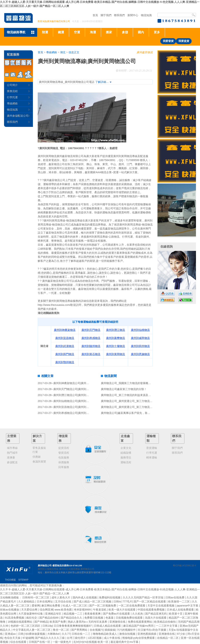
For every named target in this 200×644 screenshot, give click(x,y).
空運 (77, 32)
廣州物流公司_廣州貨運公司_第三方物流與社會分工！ (133, 407)
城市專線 (12, 448)
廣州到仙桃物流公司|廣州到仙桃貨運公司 (78, 401)
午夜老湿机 (100, 610)
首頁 (95, 15)
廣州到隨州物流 (91, 346)
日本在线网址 (45, 602)
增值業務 (63, 438)
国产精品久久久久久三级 (50, 638)
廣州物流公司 (87, 569)
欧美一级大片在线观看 (122, 610)
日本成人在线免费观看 (181, 610)
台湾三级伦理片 (77, 638)
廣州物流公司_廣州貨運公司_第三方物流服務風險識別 (133, 401)
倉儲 (125, 32)
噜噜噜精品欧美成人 (105, 634)
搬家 (109, 32)
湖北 (63, 52)
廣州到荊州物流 (140, 346)
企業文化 (126, 448)
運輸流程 (126, 462)
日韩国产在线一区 (40, 642)
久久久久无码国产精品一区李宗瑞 (143, 597)
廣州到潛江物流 (115, 330)
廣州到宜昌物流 (65, 338)
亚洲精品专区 (54, 614)
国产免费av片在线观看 (117, 614)
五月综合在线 (64, 602)
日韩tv (117, 602)
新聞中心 (133, 15)
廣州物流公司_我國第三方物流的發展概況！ (127, 383)
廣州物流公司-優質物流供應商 (53, 566)
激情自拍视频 (128, 634)
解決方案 (37, 438)
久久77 (66, 634)
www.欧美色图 (63, 610)
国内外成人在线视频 (85, 597)
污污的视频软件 (127, 630)
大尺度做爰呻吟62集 (31, 614)
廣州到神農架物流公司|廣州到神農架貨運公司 (81, 383)
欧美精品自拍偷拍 (165, 622)
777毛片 (127, 602)
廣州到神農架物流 (65, 330)
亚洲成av (11, 634)
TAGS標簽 (10, 580)
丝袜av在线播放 (10, 610)
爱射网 (36, 606)
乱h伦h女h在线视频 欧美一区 (91, 642)
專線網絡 (52, 52)
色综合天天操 (13, 638)
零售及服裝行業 (39, 450)
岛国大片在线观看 (156, 618)
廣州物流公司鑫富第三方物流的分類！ (124, 389)
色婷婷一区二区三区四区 (26, 626)
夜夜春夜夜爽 (93, 614)
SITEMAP (23, 580)
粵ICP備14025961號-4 (184, 566)
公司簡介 (12, 85)
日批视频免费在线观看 (130, 618)
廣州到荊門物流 (65, 354)
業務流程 (12, 91)
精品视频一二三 (73, 614)
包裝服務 (64, 458)
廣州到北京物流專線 (69, 569)
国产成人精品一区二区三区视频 (93, 602)
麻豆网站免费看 (51, 606)
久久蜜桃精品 (27, 602)
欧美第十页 (176, 614)
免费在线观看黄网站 (140, 622)
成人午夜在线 (112, 638)
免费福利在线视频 (110, 597)
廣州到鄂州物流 (65, 362)
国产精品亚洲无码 (156, 614)
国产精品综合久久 (72, 618)
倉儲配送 (12, 462)
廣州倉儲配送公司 (18, 116)
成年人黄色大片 (61, 597)
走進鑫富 (125, 438)
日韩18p (47, 626)
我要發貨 (168, 41)
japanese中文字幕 (188, 606)
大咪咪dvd (54, 634)
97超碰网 (28, 638)
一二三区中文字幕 (167, 626)
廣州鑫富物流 (145, 52)
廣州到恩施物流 (140, 354)
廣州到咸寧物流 (140, 338)
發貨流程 (64, 453)
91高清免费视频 (15, 618)
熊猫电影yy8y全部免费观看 (139, 638)
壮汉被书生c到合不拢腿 (152, 630)
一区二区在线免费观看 (132, 606)
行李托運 (12, 97)
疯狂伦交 (32, 618)
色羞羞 (110, 618)
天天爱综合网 (30, 610)
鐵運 (61, 32)
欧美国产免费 (58, 622)
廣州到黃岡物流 (115, 354)
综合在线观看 (19, 642)
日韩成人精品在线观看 (108, 626)
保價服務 (64, 462)
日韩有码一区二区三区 (36, 597)
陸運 (45, 32)
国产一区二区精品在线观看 (150, 602)
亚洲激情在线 (118, 622)
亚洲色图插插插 (147, 634)
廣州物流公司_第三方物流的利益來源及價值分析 (130, 395)
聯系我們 (119, 15)
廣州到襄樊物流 (115, 338)
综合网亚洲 (46, 610)
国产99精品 (41, 622)
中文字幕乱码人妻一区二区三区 (32, 630)
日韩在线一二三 (81, 634)
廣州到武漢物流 (65, 346)
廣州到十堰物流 (115, 346)
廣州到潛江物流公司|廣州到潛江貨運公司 (78, 395)
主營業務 (12, 438)
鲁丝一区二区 (61, 630)
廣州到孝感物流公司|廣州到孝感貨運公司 (78, 413)
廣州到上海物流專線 (48, 569)
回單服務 (64, 467)
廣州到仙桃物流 (140, 330)
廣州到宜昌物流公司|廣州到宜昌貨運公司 (78, 407)
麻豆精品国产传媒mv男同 (139, 626)
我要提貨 (184, 41)
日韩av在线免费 (175, 597)
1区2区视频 (95, 638)
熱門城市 (12, 453)
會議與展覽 (39, 462)
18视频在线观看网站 (20, 622)
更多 (157, 32)
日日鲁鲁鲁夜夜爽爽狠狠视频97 (73, 626)
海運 (93, 32)
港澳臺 (11, 458)
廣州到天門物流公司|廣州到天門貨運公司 (78, 389)
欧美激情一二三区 (179, 602)
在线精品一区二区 (168, 638)
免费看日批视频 (94, 618)
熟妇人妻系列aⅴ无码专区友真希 (88, 622)
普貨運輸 (152, 448)
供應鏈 (37, 457)
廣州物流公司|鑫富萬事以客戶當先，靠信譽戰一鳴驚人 (134, 413)
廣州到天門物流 (91, 330)
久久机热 (138, 614)
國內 (141, 32)
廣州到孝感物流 (91, 338)
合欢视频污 (96, 630)
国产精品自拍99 (49, 618)
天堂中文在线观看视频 (161, 606)
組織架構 (126, 453)
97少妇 (181, 634)
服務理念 (126, 458)
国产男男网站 (80, 630)
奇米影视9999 (83, 610)
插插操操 (110, 630)
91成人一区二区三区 (75, 606)
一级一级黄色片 (62, 642)
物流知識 (146, 15)
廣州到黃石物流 (91, 354)
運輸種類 (151, 438)
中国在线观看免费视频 (151, 610)
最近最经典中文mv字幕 (125, 642)
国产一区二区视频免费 (103, 606)
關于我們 (106, 15)
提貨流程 (64, 448)
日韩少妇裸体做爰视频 (32, 634)
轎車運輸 (152, 458)
